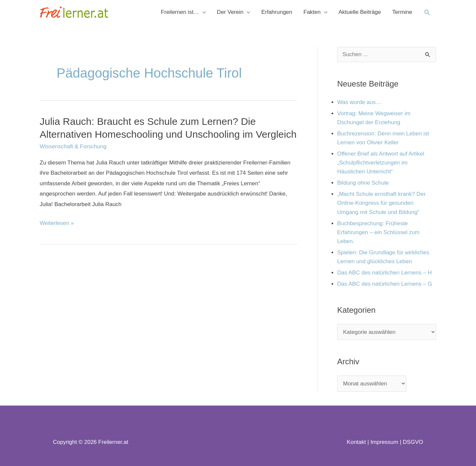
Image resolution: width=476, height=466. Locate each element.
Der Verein (230, 12)
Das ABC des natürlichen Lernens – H (384, 273)
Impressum (384, 442)
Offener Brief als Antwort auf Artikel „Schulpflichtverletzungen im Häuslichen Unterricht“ (381, 163)
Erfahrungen (277, 12)
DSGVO (413, 442)
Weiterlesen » (57, 223)
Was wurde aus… (359, 102)
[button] (427, 12)
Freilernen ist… (180, 12)
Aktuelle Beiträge (360, 12)
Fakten (312, 12)
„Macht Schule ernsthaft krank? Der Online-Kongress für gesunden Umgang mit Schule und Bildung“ (381, 203)
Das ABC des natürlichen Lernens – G (385, 284)
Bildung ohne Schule (363, 183)
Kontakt (356, 442)
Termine (402, 12)
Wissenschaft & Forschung (73, 146)
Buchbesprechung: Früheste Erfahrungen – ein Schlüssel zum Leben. (378, 232)
